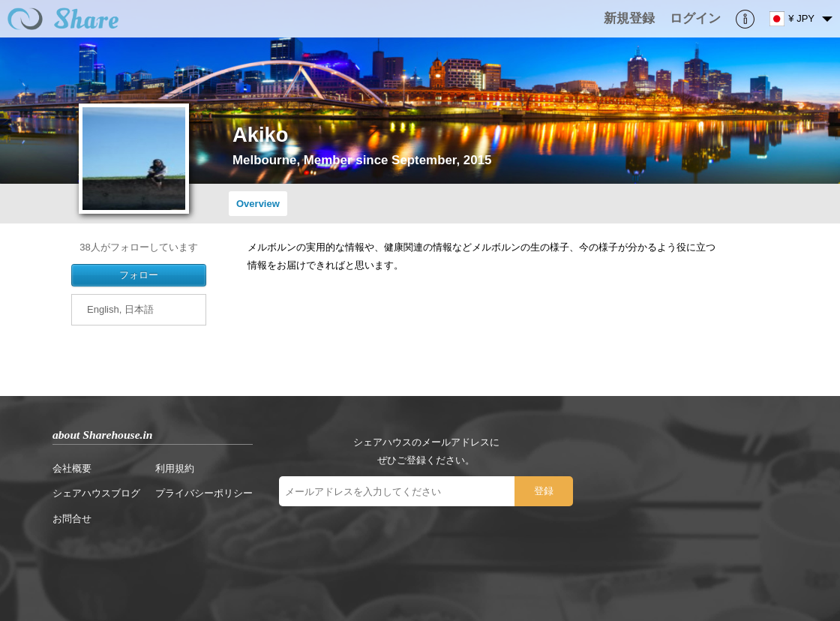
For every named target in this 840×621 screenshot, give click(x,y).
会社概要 (72, 468)
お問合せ (72, 519)
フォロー (139, 275)
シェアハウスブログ (96, 493)
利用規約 (175, 468)
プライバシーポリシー (204, 493)
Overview (258, 204)
